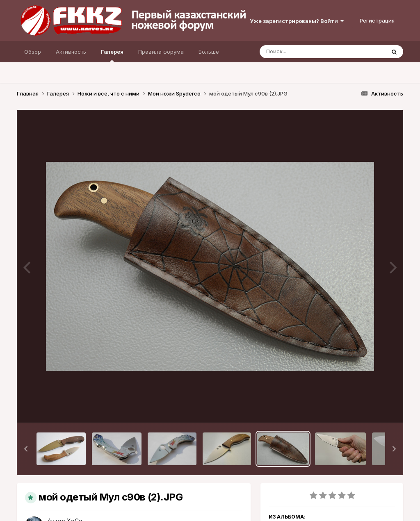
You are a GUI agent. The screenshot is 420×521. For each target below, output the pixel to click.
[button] (26, 449)
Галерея (112, 55)
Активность (71, 52)
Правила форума (161, 52)
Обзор (33, 52)
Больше (209, 52)
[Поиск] (307, 52)
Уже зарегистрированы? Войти (297, 21)
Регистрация (377, 20)
